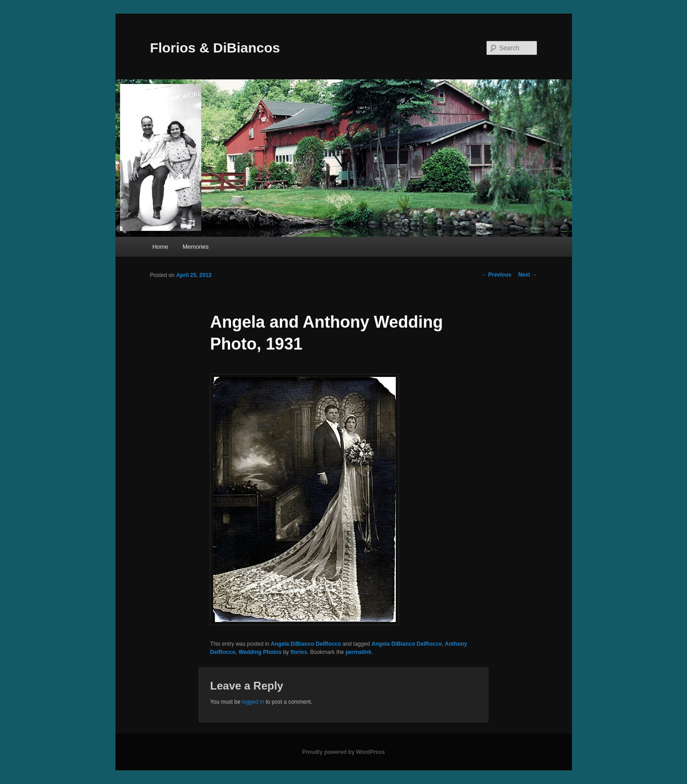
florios (299, 652)
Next (527, 275)
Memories (196, 247)
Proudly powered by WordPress (343, 752)
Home (160, 247)
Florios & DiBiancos (215, 48)
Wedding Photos (260, 652)
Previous (496, 275)
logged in (253, 702)
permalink (359, 652)
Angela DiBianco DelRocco (306, 644)
